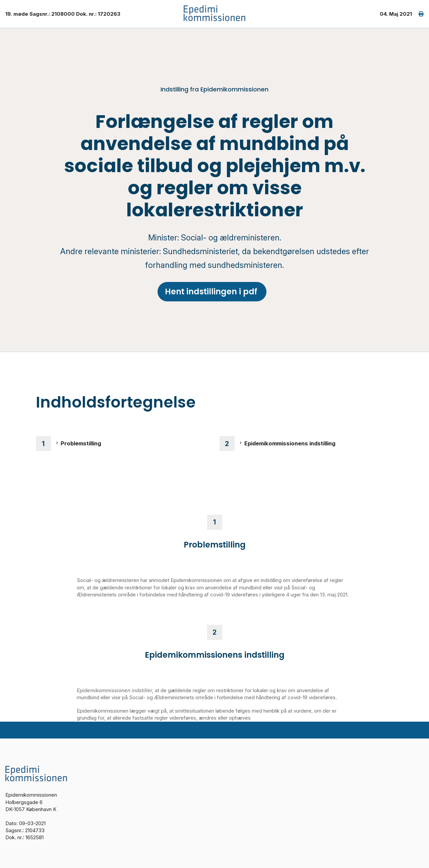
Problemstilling (81, 443)
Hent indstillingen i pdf (212, 292)
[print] (418, 14)
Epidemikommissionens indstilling (290, 443)
